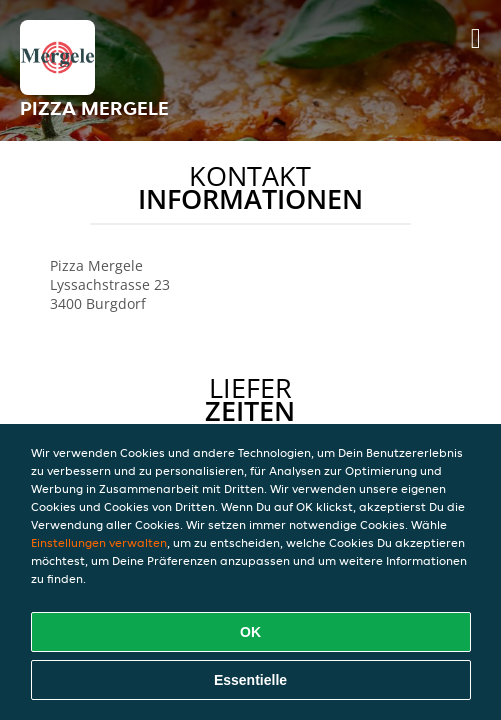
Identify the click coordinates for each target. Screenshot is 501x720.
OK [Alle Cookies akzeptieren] (250, 632)
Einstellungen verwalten (99, 542)
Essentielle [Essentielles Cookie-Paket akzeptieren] (250, 680)
